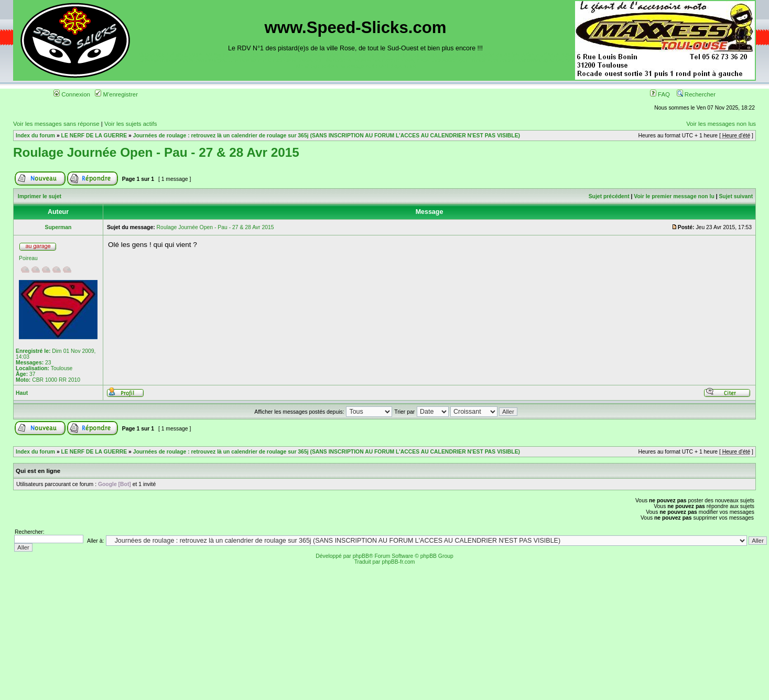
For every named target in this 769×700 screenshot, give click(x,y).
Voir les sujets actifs (131, 124)
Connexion (72, 94)
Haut (22, 393)
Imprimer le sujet (40, 196)
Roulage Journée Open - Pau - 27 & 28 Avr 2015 (156, 152)
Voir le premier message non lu (674, 196)
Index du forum (35, 136)
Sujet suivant (736, 196)
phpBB (361, 556)
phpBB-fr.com (398, 562)
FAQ (660, 94)
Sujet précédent (609, 196)
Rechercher (696, 94)
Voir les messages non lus (721, 124)
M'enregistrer (116, 94)
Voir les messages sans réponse (56, 124)
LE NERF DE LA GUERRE (94, 136)
